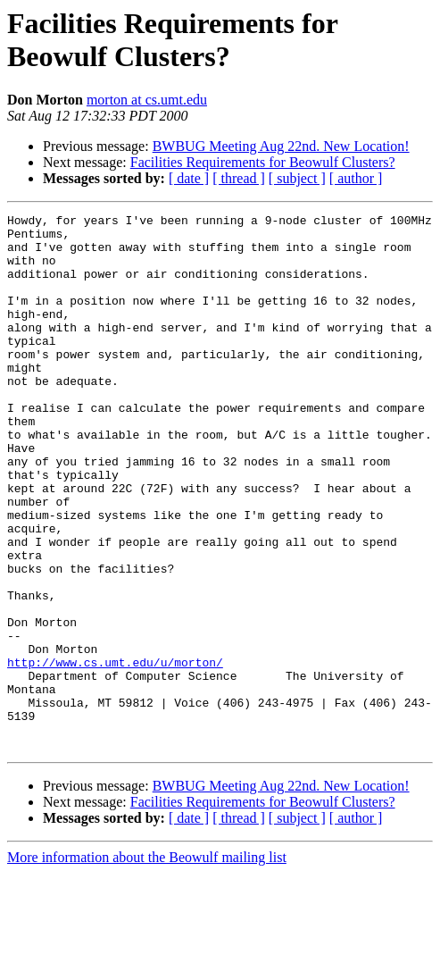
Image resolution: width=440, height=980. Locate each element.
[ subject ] (297, 178)
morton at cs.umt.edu (147, 100)
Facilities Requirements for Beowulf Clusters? (263, 162)
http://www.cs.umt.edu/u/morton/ (115, 753)
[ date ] (189, 178)
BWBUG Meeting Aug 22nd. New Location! (281, 146)
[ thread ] (239, 178)
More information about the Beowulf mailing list (147, 964)
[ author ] (356, 178)
